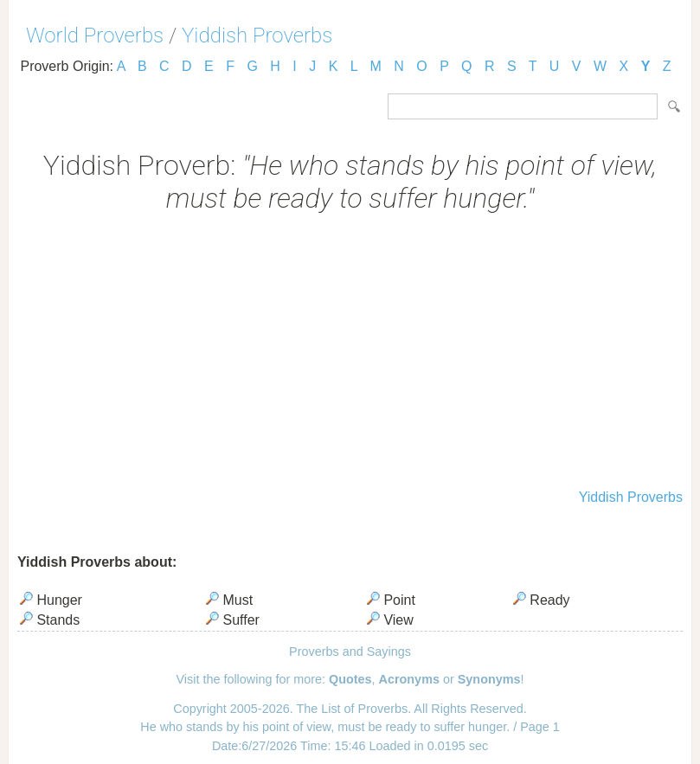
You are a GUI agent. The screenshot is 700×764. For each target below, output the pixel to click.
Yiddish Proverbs (257, 35)
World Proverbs (95, 35)
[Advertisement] (350, 353)
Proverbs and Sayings (350, 652)
